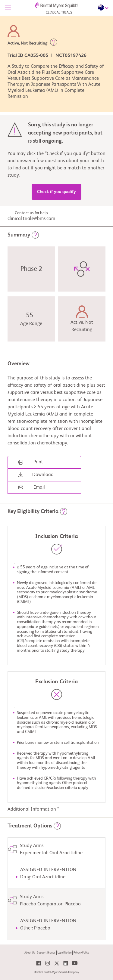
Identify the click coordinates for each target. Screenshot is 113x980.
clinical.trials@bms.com (31, 219)
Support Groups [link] (46, 953)
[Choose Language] (104, 8)
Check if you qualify (56, 192)
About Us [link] (30, 953)
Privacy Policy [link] (81, 953)
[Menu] (8, 8)
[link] (39, 963)
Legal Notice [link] (64, 953)
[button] (54, 43)
